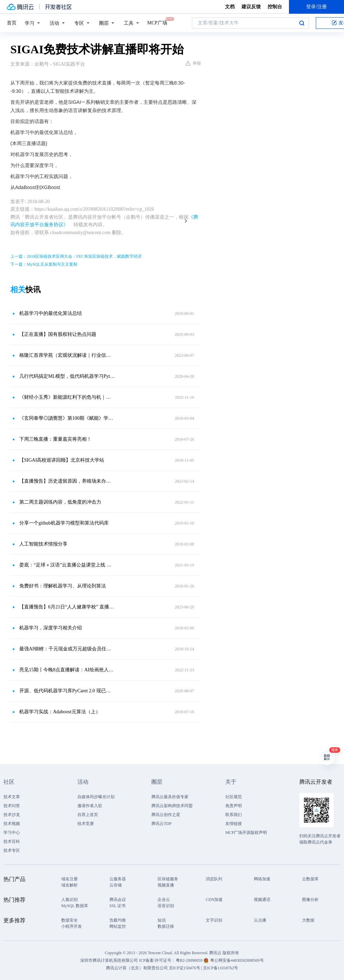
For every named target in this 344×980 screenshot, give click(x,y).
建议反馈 (251, 7)
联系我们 (234, 815)
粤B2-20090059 (190, 960)
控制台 (275, 7)
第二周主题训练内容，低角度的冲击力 (60, 502)
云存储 (116, 885)
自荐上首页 (88, 815)
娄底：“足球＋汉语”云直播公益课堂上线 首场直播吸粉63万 (67, 565)
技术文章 (12, 797)
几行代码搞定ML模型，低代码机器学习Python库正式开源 (67, 376)
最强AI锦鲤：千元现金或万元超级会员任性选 (67, 649)
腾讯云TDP (162, 824)
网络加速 (262, 879)
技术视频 (12, 824)
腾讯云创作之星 (166, 815)
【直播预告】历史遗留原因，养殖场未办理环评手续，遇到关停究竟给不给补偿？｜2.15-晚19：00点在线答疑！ (67, 481)
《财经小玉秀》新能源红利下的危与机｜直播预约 (67, 397)
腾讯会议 (118, 900)
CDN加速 (214, 900)
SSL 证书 (117, 906)
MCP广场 (157, 22)
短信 (162, 920)
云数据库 (310, 879)
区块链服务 (168, 879)
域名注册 (69, 879)
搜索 (302, 23)
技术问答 (12, 806)
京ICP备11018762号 (221, 968)
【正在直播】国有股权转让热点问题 (58, 334)
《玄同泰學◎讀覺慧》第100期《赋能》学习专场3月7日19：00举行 (67, 418)
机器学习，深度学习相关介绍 (51, 628)
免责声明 (234, 806)
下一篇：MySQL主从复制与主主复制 (44, 264)
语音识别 (166, 906)
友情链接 (234, 824)
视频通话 (262, 900)
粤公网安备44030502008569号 (237, 960)
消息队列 (214, 879)
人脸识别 (69, 900)
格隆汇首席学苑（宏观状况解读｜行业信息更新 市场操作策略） (67, 355)
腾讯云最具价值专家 (170, 797)
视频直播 (166, 885)
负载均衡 (118, 920)
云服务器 (118, 879)
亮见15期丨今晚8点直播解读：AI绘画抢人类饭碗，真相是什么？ (67, 670)
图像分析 (310, 900)
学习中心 (12, 833)
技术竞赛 (86, 824)
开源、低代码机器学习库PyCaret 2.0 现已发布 (67, 691)
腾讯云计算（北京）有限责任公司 (137, 968)
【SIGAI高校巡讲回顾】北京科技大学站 (62, 460)
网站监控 (118, 926)
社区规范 (234, 797)
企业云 (164, 900)
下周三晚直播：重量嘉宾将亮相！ (55, 439)
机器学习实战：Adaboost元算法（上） (60, 712)
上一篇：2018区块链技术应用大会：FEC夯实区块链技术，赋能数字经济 (76, 256)
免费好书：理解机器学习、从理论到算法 (63, 586)
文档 (230, 7)
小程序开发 (72, 926)
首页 (12, 23)
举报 (193, 63)
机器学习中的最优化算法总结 (51, 313)
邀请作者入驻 (90, 806)
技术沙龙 (12, 815)
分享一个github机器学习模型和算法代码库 (64, 523)
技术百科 (12, 841)
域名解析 (69, 885)
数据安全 (69, 920)
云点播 (260, 920)
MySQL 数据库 (75, 906)
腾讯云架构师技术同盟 (172, 806)
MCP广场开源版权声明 (246, 833)
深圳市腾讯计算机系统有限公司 (109, 960)
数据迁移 (166, 926)
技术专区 (12, 850)
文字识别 (214, 920)
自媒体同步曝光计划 (96, 797)
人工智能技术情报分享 (43, 544)
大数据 (308, 920)
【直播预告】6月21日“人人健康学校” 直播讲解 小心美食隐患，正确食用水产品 (67, 607)
